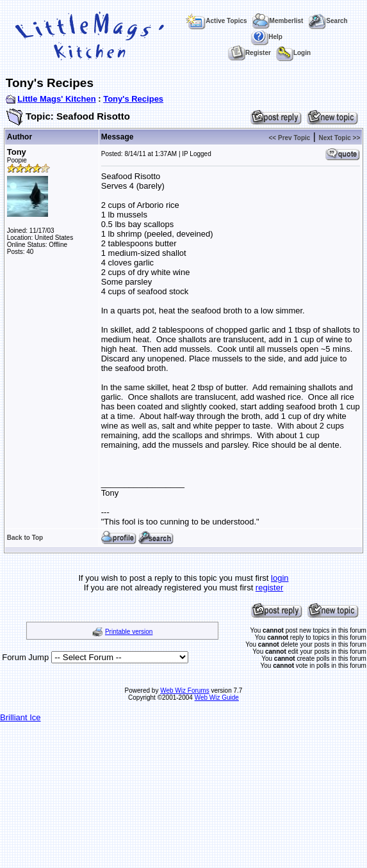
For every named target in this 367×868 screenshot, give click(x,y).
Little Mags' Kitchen (56, 99)
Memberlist (278, 21)
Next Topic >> (339, 138)
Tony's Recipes (133, 99)
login (280, 578)
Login (293, 53)
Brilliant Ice (20, 717)
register (269, 588)
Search (328, 21)
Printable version (129, 632)
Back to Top (25, 538)
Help (267, 37)
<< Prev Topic (290, 138)
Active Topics (216, 21)
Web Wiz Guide (217, 698)
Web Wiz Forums (185, 690)
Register (249, 53)
